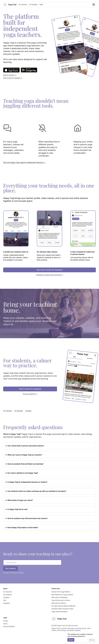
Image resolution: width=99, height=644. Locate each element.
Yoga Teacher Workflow (60, 612)
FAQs (41, 4)
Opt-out (92, 640)
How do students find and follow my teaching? (25, 464)
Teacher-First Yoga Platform (61, 592)
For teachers (23, 4)
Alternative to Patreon (59, 603)
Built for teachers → (10, 75)
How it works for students (30, 389)
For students (33, 4)
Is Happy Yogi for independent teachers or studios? (27, 482)
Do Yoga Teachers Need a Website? (63, 606)
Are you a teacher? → (30, 394)
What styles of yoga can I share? (20, 500)
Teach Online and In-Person (61, 600)
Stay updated (10, 568)
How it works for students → (13, 78)
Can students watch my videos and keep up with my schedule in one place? (37, 491)
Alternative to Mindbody (60, 597)
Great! (71, 640)
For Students (19, 411)
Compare (28, 411)
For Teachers (8, 411)
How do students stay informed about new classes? (28, 518)
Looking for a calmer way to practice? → (49, 275)
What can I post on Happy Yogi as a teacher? (25, 455)
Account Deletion (9, 626)
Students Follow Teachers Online (62, 609)
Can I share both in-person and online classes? (26, 446)
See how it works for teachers (49, 270)
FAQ (5, 600)
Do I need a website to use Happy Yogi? (23, 473)
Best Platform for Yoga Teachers (62, 595)
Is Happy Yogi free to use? (18, 509)
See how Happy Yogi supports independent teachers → (24, 162)
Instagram (7, 603)
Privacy (6, 621)
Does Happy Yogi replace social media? (23, 527)
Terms (5, 624)
